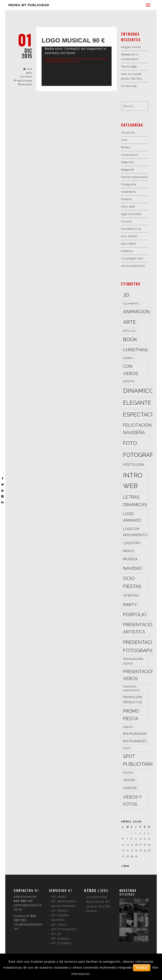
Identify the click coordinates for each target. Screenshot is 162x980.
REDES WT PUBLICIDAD (29, 5)
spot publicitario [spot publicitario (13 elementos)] (139, 760)
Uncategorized (132, 258)
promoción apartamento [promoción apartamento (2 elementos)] (131, 689)
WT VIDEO (59, 881)
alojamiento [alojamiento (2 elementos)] (131, 304)
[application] (76, 66)
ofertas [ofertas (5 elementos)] (131, 596)
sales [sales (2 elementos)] (126, 748)
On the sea (129, 86)
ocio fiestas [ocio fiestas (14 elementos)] (132, 582)
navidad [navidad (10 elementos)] (132, 568)
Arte (124, 140)
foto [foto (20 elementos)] (130, 443)
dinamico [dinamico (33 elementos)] (138, 391)
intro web (128, 207)
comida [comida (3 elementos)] (128, 358)
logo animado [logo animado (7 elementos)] (132, 517)
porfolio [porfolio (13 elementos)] (135, 614)
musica (126, 221)
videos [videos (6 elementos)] (130, 788)
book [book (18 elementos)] (130, 339)
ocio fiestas (129, 236)
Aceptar (142, 968)
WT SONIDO (60, 895)
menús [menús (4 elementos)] (128, 551)
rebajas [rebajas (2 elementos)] (128, 727)
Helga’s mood (131, 47)
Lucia (29, 69)
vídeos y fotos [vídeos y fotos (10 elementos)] (132, 801)
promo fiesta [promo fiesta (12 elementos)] (131, 715)
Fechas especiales (135, 177)
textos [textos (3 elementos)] (128, 773)
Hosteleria (129, 192)
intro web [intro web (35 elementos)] (133, 480)
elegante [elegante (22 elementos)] (137, 403)
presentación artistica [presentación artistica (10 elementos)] (139, 628)
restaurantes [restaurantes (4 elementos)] (135, 741)
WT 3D (56, 890)
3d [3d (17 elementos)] (126, 295)
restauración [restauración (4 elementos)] (135, 734)
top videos (129, 244)
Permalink (26, 85)
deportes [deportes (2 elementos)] (129, 381)
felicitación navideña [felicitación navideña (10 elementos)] (137, 429)
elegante (128, 170)
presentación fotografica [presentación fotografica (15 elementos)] (141, 646)
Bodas (126, 147)
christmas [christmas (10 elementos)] (135, 350)
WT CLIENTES (61, 899)
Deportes (128, 162)
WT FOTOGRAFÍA (64, 885)
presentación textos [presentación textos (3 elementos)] (133, 661)
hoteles (126, 199)
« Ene (125, 866)
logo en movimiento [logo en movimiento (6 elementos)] (135, 532)
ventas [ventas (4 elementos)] (129, 780)
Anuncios (128, 133)
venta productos (133, 266)
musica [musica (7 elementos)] (130, 559)
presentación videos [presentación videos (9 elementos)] (139, 675)
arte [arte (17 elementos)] (130, 322)
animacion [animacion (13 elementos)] (136, 312)
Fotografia (129, 184)
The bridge (129, 67)
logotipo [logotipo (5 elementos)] (132, 543)
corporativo (130, 155)
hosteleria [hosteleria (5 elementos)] (134, 465)
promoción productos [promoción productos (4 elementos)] (133, 700)
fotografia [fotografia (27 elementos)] (141, 455)
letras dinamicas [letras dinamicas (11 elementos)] (135, 501)
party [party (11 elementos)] (130, 605)
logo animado (25, 81)
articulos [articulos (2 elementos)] (129, 331)
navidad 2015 (131, 229)
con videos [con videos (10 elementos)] (131, 370)
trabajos (127, 251)
